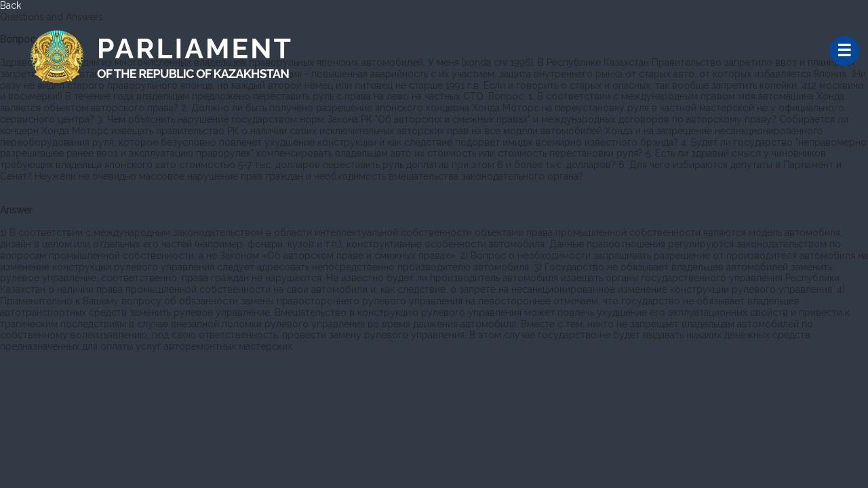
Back (11, 5)
